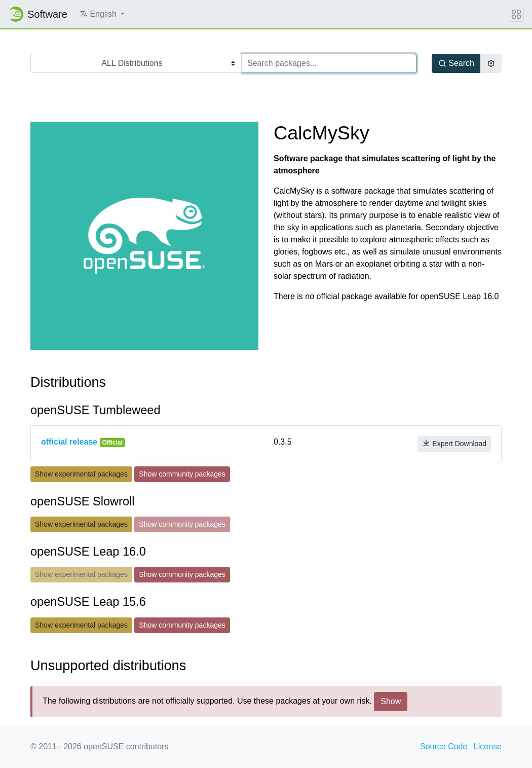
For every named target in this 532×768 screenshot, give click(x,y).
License (488, 746)
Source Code (444, 746)
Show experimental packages (81, 474)
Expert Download (454, 443)
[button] (102, 14)
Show (391, 701)
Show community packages (182, 474)
